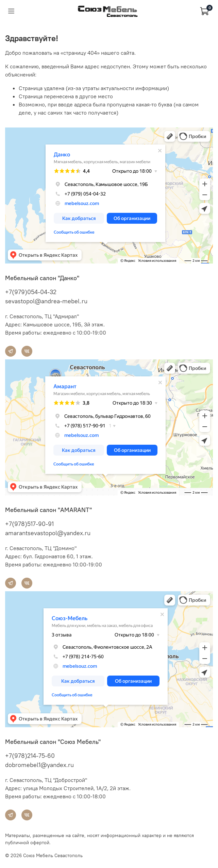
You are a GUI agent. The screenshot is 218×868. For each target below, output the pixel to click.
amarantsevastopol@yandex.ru (48, 533)
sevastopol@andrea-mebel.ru (46, 301)
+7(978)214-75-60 (30, 756)
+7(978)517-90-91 (29, 524)
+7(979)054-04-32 (31, 292)
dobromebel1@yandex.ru (39, 765)
